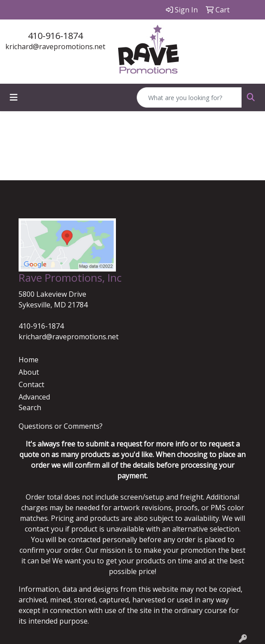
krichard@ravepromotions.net (55, 47)
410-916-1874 (55, 36)
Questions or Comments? (61, 426)
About (29, 372)
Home (29, 360)
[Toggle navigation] (14, 97)
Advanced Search (34, 402)
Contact (31, 384)
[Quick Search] (189, 97)
